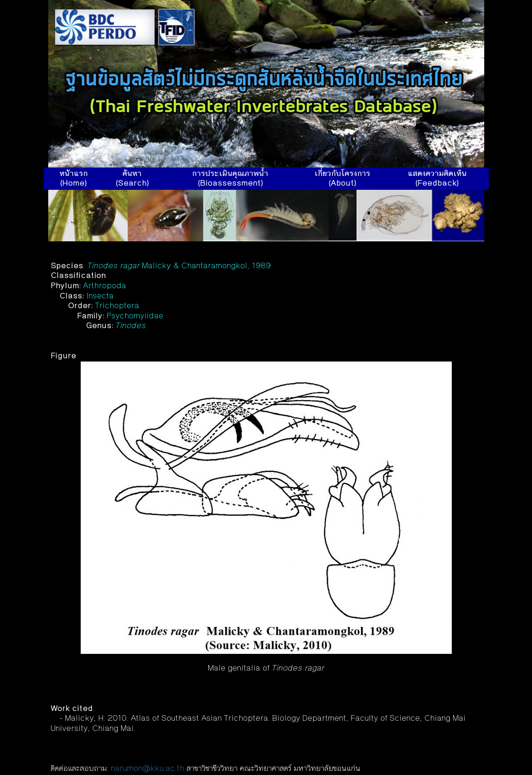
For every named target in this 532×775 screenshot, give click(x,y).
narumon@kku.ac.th (147, 769)
